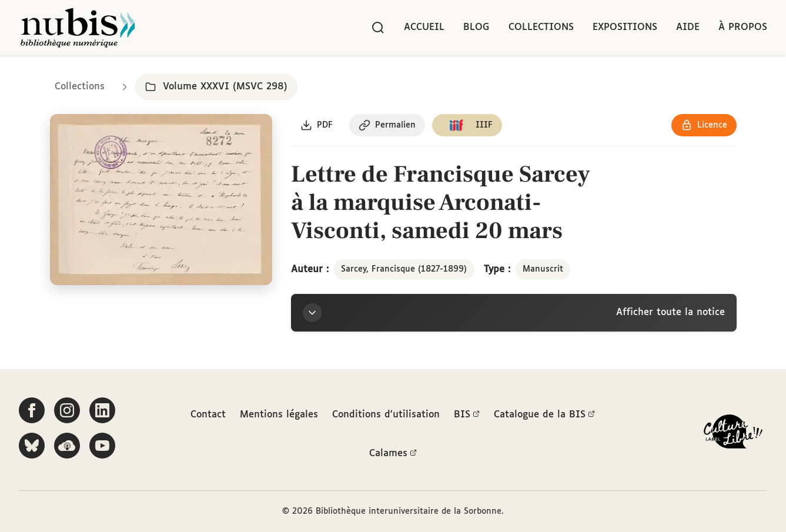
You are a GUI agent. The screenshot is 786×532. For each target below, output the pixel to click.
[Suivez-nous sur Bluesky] (32, 446)
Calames (393, 454)
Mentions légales (279, 415)
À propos (743, 27)
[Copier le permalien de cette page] (387, 125)
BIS (467, 415)
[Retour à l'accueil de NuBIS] (78, 28)
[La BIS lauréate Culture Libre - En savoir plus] (733, 434)
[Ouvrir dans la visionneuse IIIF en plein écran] (161, 200)
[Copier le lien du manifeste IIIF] (467, 125)
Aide (688, 27)
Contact (208, 415)
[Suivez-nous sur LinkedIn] (102, 410)
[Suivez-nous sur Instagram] (67, 410)
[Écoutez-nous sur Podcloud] (67, 446)
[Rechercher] (378, 28)
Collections (541, 27)
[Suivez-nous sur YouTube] (102, 446)
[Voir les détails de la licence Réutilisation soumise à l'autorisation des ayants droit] (704, 125)
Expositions (625, 27)
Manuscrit (543, 269)
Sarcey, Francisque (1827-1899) (404, 269)
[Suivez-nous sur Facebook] (32, 410)
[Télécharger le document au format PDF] (317, 125)
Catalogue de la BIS (544, 415)
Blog (476, 27)
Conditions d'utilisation (386, 415)
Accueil (424, 27)
